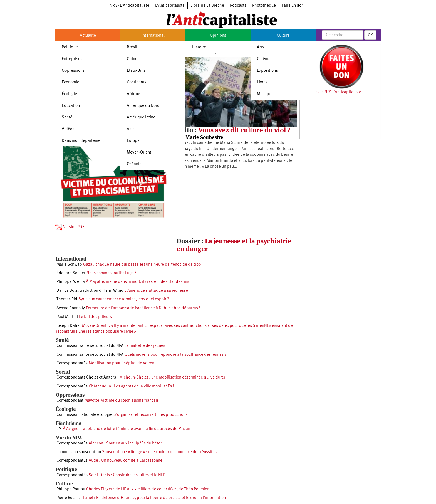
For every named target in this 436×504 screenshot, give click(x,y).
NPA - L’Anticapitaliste (129, 6)
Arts (261, 47)
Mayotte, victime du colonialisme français (122, 401)
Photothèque (264, 6)
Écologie (69, 94)
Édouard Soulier (71, 273)
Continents (137, 82)
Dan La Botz (67, 291)
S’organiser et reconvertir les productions (150, 415)
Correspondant (70, 401)
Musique (265, 94)
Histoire (199, 47)
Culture (283, 36)
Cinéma (264, 59)
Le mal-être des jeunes (145, 346)
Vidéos (68, 129)
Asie (131, 129)
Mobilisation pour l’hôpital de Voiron (122, 363)
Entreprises (72, 59)
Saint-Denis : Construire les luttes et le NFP (127, 475)
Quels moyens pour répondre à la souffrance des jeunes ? (175, 355)
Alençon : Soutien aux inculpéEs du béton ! (127, 444)
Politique (70, 47)
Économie (70, 82)
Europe (133, 141)
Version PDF (70, 227)
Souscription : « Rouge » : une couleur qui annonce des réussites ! (160, 452)
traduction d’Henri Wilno (101, 291)
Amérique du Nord (143, 106)
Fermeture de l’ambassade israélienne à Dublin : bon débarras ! (143, 308)
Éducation (71, 106)
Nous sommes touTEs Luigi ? (112, 273)
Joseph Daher (69, 326)
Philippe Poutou (71, 489)
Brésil (132, 47)
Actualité (88, 36)
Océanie (134, 164)
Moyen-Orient (139, 153)
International (153, 36)
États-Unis (136, 71)
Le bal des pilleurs (95, 317)
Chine (132, 59)
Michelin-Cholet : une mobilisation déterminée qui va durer (171, 378)
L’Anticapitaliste (170, 6)
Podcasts (238, 6)
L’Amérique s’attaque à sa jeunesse (156, 291)
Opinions (218, 36)
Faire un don (293, 6)
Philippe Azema (71, 282)
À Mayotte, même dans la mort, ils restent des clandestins (138, 282)
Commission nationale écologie (84, 415)
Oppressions (73, 71)
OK (370, 35)
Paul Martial (67, 317)
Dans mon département (83, 141)
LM (59, 429)
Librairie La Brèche (207, 6)
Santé (67, 118)
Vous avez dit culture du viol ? (244, 130)
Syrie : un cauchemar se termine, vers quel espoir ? (124, 299)
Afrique (133, 94)
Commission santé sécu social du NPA (90, 346)
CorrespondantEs (72, 363)
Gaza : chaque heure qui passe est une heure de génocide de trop (142, 265)
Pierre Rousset (69, 498)
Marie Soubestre (204, 137)
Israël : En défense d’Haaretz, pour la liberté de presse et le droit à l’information (154, 498)
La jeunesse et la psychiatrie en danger (234, 245)
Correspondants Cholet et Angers (86, 378)
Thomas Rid (67, 299)
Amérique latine (141, 118)
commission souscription (79, 452)
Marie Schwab (69, 265)
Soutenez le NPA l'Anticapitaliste (332, 92)
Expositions (267, 71)
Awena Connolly (71, 308)
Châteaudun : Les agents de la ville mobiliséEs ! (131, 386)
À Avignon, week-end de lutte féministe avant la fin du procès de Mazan (127, 429)
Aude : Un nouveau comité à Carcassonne (126, 461)
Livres (262, 82)
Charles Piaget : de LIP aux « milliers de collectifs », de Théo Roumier (147, 489)
